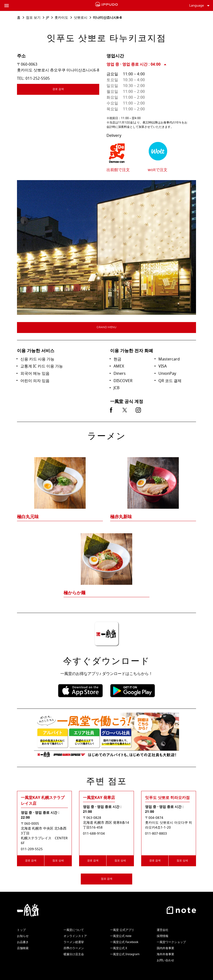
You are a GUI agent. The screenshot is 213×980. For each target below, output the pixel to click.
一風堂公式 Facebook (124, 942)
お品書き (23, 942)
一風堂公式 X (119, 948)
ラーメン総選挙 (74, 942)
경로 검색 (72, 90)
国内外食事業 (165, 948)
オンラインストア (75, 936)
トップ (21, 930)
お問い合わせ (165, 960)
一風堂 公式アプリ (122, 930)
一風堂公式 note (121, 936)
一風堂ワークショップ (171, 942)
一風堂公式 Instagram (125, 954)
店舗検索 (23, 948)
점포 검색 (107, 879)
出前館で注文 (118, 170)
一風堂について (74, 930)
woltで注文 (158, 170)
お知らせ (23, 936)
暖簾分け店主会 (74, 954)
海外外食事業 (165, 954)
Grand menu (106, 327)
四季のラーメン (74, 948)
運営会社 (163, 930)
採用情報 (163, 936)
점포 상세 (58, 861)
